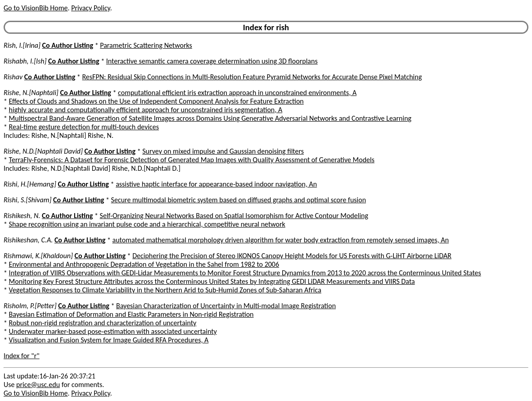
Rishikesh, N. (22, 216)
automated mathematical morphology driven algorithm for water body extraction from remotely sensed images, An (281, 240)
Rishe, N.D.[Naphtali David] (43, 151)
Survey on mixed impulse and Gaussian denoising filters (223, 151)
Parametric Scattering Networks (146, 45)
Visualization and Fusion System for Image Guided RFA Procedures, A (109, 340)
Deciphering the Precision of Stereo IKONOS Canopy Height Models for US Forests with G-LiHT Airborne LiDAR (292, 256)
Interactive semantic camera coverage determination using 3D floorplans (212, 61)
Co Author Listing (68, 45)
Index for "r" (22, 356)
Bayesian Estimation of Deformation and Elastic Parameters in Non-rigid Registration (131, 314)
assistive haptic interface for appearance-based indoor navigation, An (216, 184)
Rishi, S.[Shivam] (27, 200)
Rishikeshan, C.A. (28, 240)
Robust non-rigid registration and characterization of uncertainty (103, 323)
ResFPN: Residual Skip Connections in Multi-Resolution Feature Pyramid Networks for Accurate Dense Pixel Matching (252, 77)
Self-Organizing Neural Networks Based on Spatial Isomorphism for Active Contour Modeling (234, 216)
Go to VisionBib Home (36, 8)
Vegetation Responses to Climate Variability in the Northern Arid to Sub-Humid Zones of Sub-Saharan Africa (165, 290)
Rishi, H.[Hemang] (30, 184)
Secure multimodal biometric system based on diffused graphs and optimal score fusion (239, 200)
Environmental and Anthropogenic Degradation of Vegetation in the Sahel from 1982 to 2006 (144, 264)
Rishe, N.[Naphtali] (31, 93)
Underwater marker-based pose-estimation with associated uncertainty (113, 331)
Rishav (13, 77)
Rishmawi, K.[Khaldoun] (38, 256)
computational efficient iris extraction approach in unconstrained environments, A (237, 93)
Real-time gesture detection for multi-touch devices (84, 127)
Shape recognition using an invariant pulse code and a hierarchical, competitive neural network (147, 224)
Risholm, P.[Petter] (30, 306)
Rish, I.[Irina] (22, 45)
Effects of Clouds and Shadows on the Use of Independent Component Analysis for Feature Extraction (156, 101)
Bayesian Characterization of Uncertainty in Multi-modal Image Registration (226, 306)
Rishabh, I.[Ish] (25, 61)
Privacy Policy (90, 8)
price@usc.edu (38, 385)
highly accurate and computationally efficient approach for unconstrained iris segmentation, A (146, 110)
